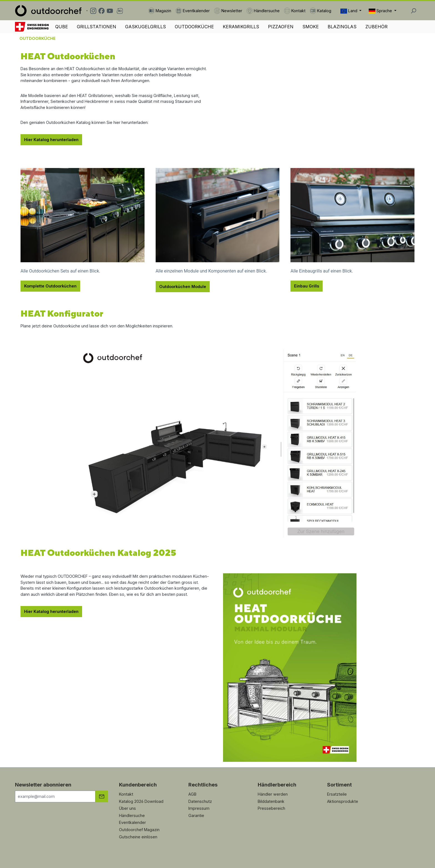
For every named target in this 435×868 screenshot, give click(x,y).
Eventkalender (132, 822)
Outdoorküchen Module (183, 287)
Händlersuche (132, 815)
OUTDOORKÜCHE (194, 27)
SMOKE (311, 27)
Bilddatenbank (271, 801)
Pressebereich (271, 808)
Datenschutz (200, 801)
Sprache (381, 11)
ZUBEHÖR (376, 27)
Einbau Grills (307, 286)
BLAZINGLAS (342, 27)
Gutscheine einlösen (138, 837)
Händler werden (273, 794)
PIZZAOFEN (281, 27)
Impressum (199, 808)
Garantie (196, 815)
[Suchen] (413, 11)
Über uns (127, 808)
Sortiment (339, 785)
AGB (192, 794)
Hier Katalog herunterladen (51, 140)
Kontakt (126, 794)
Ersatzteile (337, 794)
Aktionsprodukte (343, 801)
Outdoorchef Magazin (139, 830)
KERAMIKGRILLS (241, 27)
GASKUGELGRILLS (146, 27)
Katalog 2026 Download (141, 801)
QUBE (62, 27)
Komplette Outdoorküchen (50, 286)
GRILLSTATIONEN (97, 27)
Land (349, 11)
